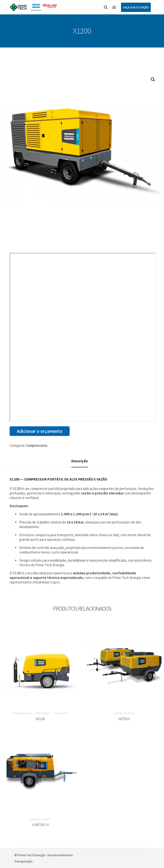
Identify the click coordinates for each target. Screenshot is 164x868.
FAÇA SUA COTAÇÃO (136, 7)
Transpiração (24, 861)
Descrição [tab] (80, 461)
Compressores (37, 445)
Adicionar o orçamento (40, 431)
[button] (153, 79)
